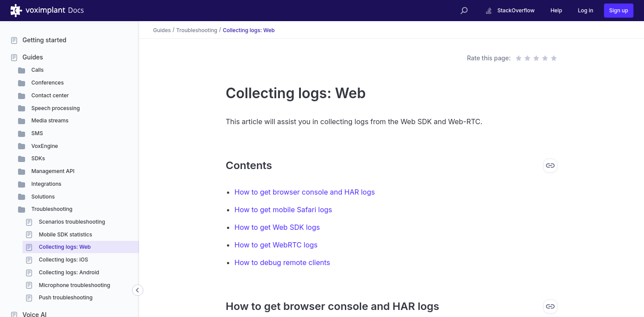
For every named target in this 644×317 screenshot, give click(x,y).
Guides (33, 57)
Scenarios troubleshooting (71, 222)
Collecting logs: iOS (63, 260)
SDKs (37, 158)
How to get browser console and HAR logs (305, 192)
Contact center (49, 95)
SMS (37, 133)
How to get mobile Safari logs (283, 210)
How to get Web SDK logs (277, 227)
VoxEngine (44, 146)
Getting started (44, 40)
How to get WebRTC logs (276, 245)
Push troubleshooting (65, 297)
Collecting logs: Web (64, 247)
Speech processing (55, 108)
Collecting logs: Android (68, 272)
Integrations (46, 184)
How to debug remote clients (282, 262)
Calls (37, 70)
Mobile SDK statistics (65, 234)
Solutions (42, 197)
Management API (52, 171)
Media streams (49, 120)
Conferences (47, 83)
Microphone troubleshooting (74, 285)
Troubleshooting (51, 209)
